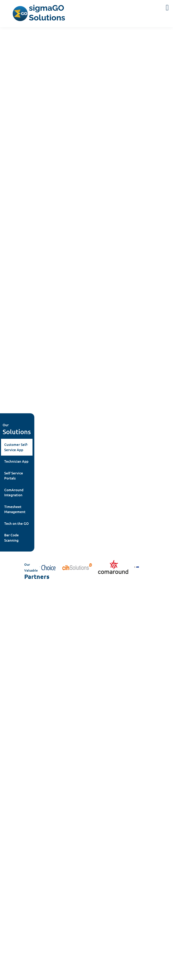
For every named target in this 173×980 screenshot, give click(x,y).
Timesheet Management (15, 509)
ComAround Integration (14, 493)
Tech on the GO (16, 523)
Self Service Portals (14, 476)
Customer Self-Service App (16, 447)
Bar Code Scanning (12, 538)
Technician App (16, 461)
